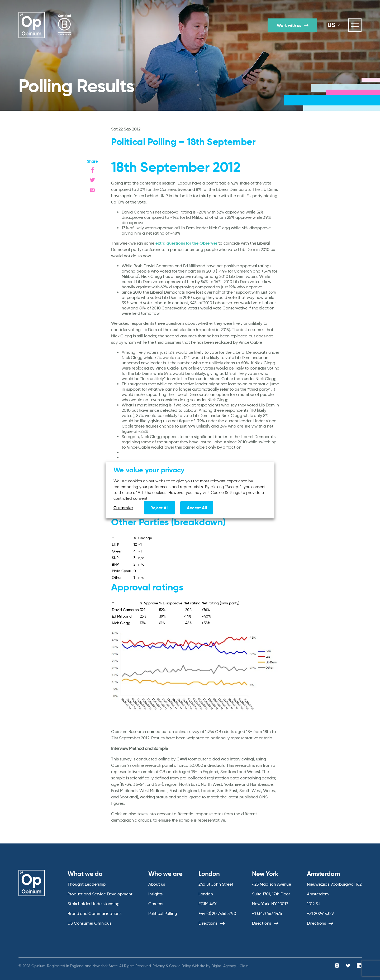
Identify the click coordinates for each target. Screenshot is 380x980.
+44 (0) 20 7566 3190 (217, 913)
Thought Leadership (87, 884)
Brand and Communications (94, 913)
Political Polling (163, 913)
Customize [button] (123, 508)
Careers (156, 904)
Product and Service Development (100, 894)
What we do (85, 874)
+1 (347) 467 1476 (267, 913)
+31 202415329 (320, 913)
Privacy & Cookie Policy (172, 966)
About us (157, 884)
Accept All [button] (197, 508)
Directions (208, 923)
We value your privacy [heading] (149, 470)
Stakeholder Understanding (94, 904)
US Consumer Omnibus (89, 923)
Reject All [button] (159, 508)
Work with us (289, 25)
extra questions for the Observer (186, 243)
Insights (156, 894)
